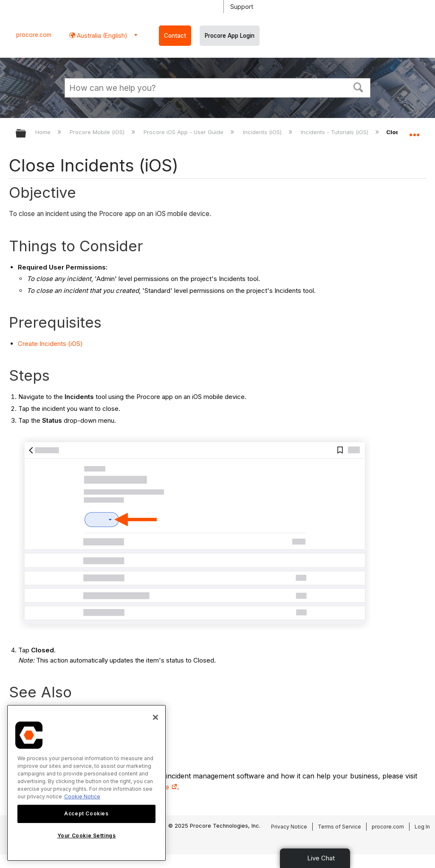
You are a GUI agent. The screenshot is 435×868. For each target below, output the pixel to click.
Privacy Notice (289, 827)
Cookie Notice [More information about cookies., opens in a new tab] (82, 796)
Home (44, 132)
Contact (175, 36)
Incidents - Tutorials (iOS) (335, 132)
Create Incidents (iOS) (50, 344)
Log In (422, 827)
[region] (86, 783)
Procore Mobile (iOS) (98, 132)
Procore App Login (230, 36)
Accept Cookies (86, 813)
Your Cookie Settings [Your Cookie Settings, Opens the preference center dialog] (87, 836)
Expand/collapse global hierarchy (26, 134)
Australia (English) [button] (101, 35)
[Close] (155, 717)
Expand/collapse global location (414, 131)
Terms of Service (339, 827)
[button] (359, 87)
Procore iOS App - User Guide (184, 132)
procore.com (34, 35)
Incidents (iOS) (263, 132)
